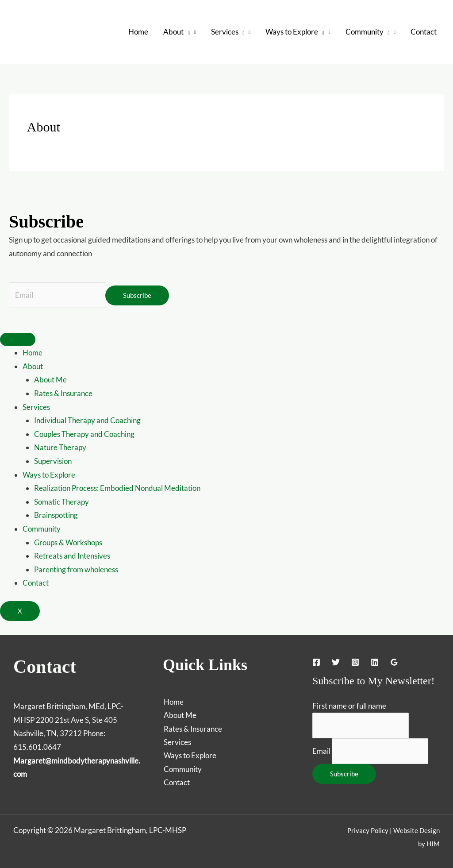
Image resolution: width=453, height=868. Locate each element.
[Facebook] (316, 662)
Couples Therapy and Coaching (84, 434)
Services (36, 407)
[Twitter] (336, 662)
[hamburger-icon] (18, 340)
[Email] (58, 295)
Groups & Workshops (68, 542)
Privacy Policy (368, 830)
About (33, 366)
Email (321, 751)
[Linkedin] (375, 662)
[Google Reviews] (394, 662)
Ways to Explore (49, 475)
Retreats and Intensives (72, 556)
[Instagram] (355, 662)
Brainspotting (56, 515)
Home (33, 353)
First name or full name (349, 706)
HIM (433, 844)
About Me (50, 380)
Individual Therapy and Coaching (87, 421)
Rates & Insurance (63, 393)
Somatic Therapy (61, 502)
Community (42, 529)
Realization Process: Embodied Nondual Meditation (117, 488)
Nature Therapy (60, 448)
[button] (187, 32)
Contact (36, 583)
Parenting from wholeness (76, 569)
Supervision (53, 461)
